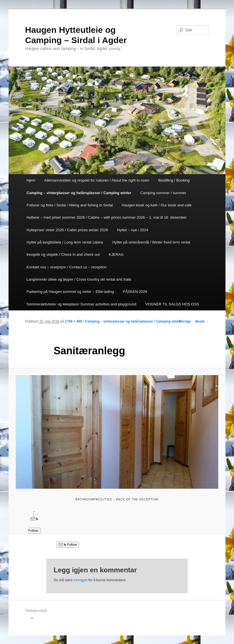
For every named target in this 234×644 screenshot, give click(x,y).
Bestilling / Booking (174, 180)
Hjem (31, 180)
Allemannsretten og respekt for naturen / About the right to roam (97, 180)
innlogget (81, 580)
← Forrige (183, 321)
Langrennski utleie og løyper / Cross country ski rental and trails (79, 279)
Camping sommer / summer (163, 193)
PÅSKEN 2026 (135, 292)
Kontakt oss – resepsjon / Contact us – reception (67, 267)
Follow (68, 545)
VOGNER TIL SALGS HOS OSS (172, 304)
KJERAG (116, 254)
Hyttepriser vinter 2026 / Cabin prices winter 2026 (67, 230)
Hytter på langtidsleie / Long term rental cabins (65, 242)
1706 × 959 (74, 321)
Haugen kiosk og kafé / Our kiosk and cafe (157, 205)
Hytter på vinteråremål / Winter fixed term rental (151, 242)
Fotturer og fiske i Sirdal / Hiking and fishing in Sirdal (70, 205)
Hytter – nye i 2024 (133, 230)
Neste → (202, 321)
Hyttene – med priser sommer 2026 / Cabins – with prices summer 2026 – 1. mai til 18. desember (107, 217)
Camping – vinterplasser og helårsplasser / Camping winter (79, 193)
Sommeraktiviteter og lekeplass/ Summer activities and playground (82, 304)
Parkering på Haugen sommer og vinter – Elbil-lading (70, 292)
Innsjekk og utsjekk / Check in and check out (63, 254)
